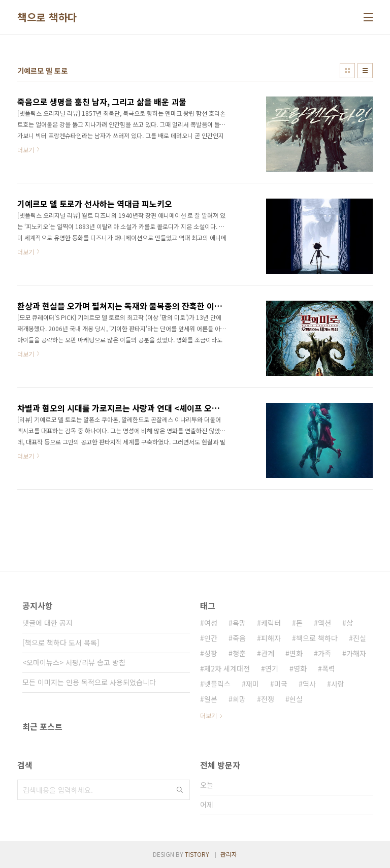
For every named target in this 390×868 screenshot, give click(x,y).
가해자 (356, 653)
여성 (211, 623)
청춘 (239, 653)
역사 (309, 684)
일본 (211, 699)
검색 (180, 790)
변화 (296, 653)
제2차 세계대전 (227, 668)
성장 (211, 653)
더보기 (208, 715)
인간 (211, 638)
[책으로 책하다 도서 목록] (61, 642)
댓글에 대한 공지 (47, 623)
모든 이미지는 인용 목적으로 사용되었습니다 (89, 682)
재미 (252, 684)
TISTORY (197, 854)
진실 (360, 638)
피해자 (271, 638)
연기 (272, 668)
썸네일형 (347, 71)
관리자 (229, 854)
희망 (239, 699)
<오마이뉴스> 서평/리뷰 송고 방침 (74, 662)
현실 (296, 699)
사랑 (338, 684)
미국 (281, 684)
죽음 (239, 638)
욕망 (239, 623)
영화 (300, 668)
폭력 (329, 668)
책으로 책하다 (47, 17)
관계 (268, 653)
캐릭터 (271, 623)
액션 (324, 623)
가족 (324, 653)
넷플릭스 (217, 684)
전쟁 (268, 699)
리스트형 (365, 71)
